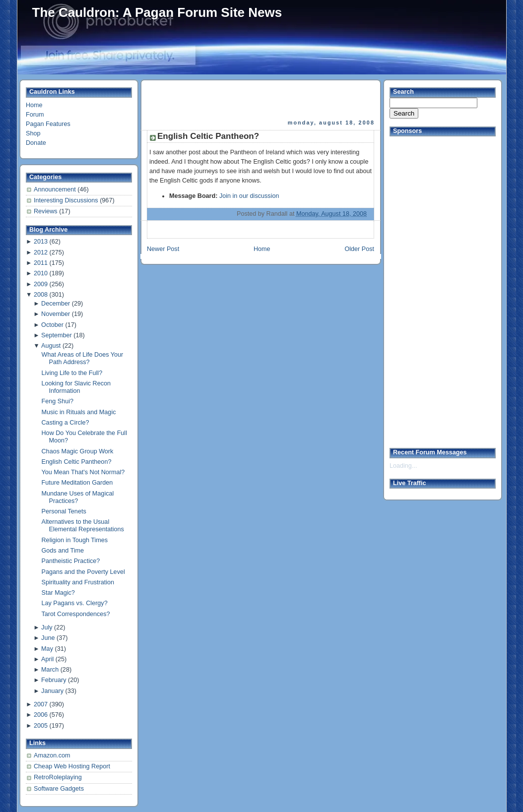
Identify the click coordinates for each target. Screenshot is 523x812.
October (52, 325)
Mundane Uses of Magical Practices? (78, 497)
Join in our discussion (249, 196)
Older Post (359, 249)
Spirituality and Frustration (78, 582)
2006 (41, 715)
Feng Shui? (58, 401)
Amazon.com (52, 755)
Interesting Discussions (67, 200)
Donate (36, 143)
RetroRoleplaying (58, 777)
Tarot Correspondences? (76, 614)
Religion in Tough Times (75, 540)
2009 (41, 284)
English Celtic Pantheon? (77, 462)
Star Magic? (58, 593)
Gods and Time (63, 551)
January (52, 691)
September (57, 335)
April (47, 659)
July (47, 627)
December (56, 304)
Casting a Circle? (65, 423)
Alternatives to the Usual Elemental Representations (83, 526)
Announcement (56, 189)
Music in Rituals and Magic (79, 412)
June (48, 638)
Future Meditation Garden (77, 483)
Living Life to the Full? (72, 373)
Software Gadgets (59, 789)
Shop (33, 133)
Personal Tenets (64, 511)
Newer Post (163, 249)
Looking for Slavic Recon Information (76, 387)
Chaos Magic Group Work (78, 451)
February (54, 680)
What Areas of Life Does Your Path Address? (83, 358)
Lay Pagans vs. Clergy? (75, 603)
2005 (41, 726)
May (47, 649)
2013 (41, 242)
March (50, 670)
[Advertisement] (261, 100)
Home (34, 105)
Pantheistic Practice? (71, 561)
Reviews (46, 211)
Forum (35, 115)
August (51, 346)
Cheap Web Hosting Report (72, 766)
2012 (41, 252)
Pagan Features (48, 124)
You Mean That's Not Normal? (83, 472)
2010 (41, 273)
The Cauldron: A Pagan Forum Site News (157, 12)
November (56, 314)
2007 (41, 704)
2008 (41, 295)
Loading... (403, 466)
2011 (41, 263)
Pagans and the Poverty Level (83, 572)
